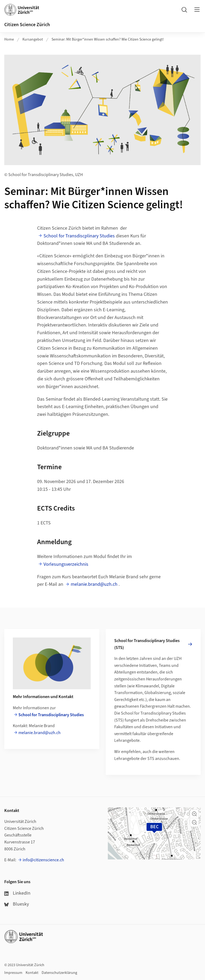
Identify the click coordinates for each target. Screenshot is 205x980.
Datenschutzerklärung (59, 973)
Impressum (13, 973)
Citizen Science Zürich (27, 25)
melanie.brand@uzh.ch (94, 584)
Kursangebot (33, 39)
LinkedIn (17, 893)
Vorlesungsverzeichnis (66, 564)
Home (9, 39)
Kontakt (32, 973)
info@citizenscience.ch (43, 860)
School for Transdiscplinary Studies (79, 236)
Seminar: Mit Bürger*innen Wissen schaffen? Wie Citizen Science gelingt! (108, 39)
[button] (194, 814)
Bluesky (17, 904)
